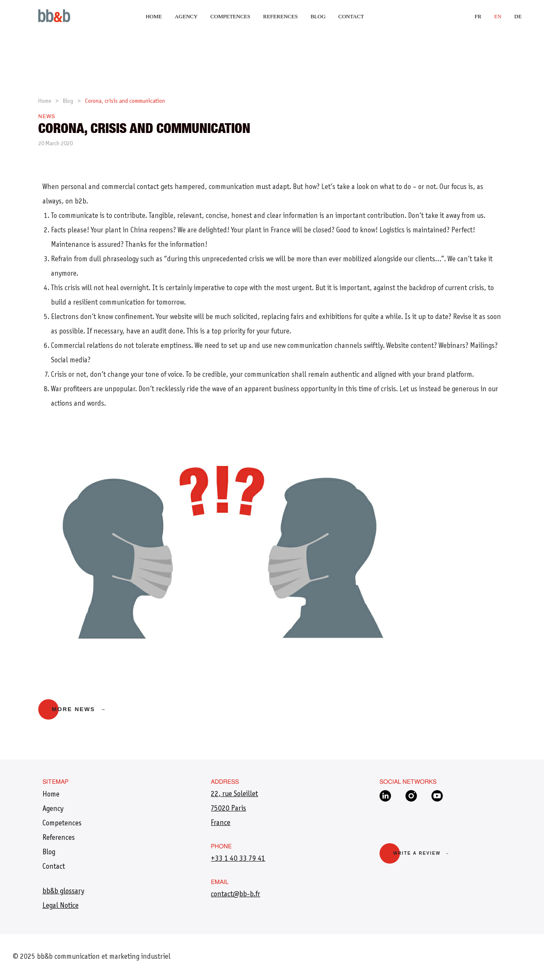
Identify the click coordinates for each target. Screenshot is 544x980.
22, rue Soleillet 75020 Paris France (234, 809)
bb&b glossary (63, 892)
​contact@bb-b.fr (235, 895)
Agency (186, 16)
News (47, 117)
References (280, 16)
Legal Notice (61, 906)
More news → (79, 709)
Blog (318, 16)
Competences (230, 16)
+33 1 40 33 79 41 (238, 859)
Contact (351, 16)
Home (154, 16)
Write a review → (421, 853)
